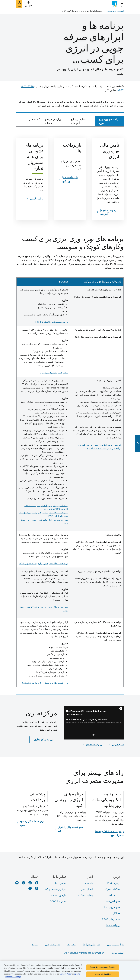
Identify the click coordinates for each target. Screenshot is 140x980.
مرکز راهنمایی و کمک (55, 889)
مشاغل (117, 913)
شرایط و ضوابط (91, 945)
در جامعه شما (113, 925)
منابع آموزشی (113, 901)
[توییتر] (30, 883)
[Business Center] (94, 723)
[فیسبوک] (37, 883)
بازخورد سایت (59, 895)
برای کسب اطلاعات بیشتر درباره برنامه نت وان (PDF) (43, 564)
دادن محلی (115, 895)
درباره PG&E (114, 883)
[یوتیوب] (17, 883)
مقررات (71, 945)
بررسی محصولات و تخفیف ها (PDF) (52, 322)
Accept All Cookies (103, 974)
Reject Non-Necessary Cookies (103, 967)
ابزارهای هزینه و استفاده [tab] (53, 121)
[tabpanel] (70, 409)
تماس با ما (60, 883)
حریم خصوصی (52, 945)
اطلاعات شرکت (112, 889)
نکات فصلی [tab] (34, 119)
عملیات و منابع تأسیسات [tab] (78, 121)
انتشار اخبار (87, 889)
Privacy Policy (66, 974)
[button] (122, 4)
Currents (88, 883)
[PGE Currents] (30, 888)
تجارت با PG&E (58, 901)
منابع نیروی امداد (112, 907)
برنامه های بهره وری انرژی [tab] (109, 121)
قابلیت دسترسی (115, 945)
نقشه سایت (118, 953)
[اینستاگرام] (37, 888)
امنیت (35, 945)
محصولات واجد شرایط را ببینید (54, 373)
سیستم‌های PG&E (111, 919)
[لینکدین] (24, 883)
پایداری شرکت (86, 895)
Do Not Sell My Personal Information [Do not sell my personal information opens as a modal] (84, 953)
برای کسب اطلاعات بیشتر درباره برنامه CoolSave (45, 683)
